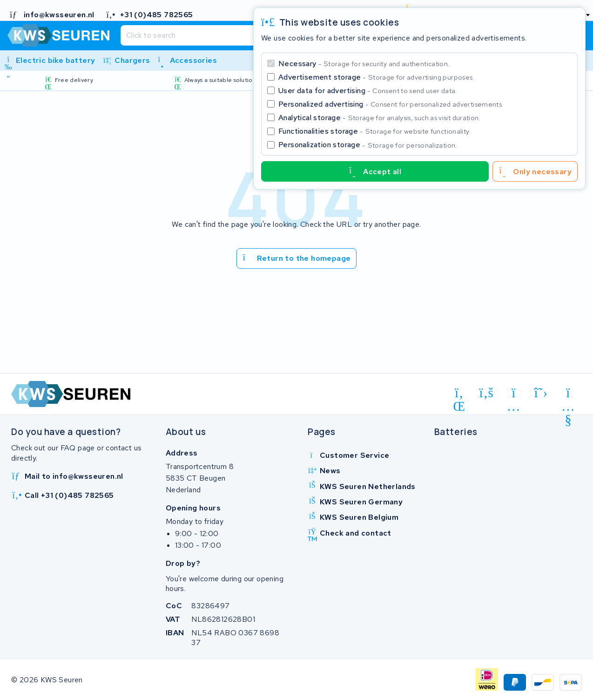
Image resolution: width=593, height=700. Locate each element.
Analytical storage (379, 118)
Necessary (364, 64)
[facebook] (487, 393)
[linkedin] (459, 394)
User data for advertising (368, 91)
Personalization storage (368, 145)
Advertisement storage (376, 77)
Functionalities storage (374, 131)
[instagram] (514, 394)
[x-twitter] (541, 393)
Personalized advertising (391, 104)
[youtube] (568, 394)
